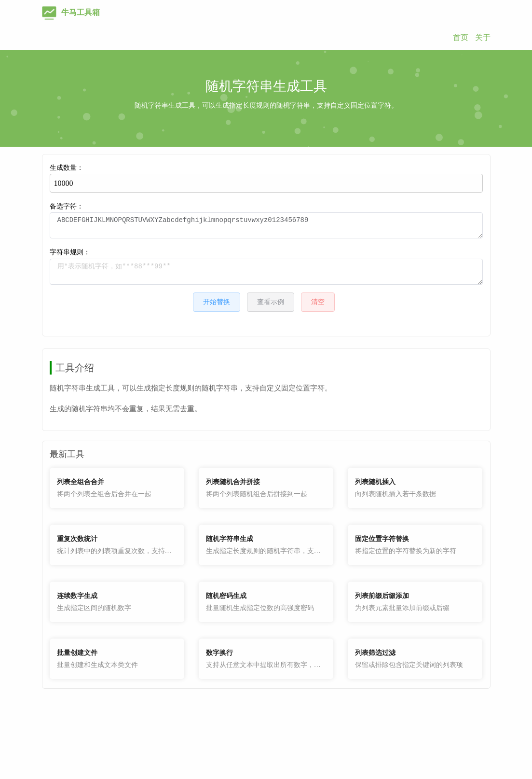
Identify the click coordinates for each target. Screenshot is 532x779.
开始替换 (217, 302)
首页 (461, 37)
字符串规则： (266, 266)
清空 (318, 302)
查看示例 (271, 302)
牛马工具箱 (71, 12)
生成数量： (266, 178)
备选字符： (266, 221)
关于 (483, 37)
